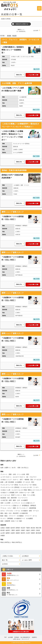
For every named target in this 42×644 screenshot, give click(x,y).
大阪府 (28, 530)
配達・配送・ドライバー (8, 516)
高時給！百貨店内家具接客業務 (14, 170)
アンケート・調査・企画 (8, 474)
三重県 (13, 530)
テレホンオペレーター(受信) (9, 485)
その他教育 (24, 500)
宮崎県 (33, 533)
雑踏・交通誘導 (5, 521)
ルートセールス (5, 495)
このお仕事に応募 (33, 75)
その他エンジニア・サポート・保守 (12, 480)
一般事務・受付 (28, 480)
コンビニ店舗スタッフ (28, 503)
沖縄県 (3, 536)
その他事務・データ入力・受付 (24, 482)
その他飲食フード (19, 518)
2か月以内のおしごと (21, 589)
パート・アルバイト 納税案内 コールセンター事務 (20, 41)
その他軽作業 (24, 513)
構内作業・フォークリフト (19, 498)
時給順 (14, 36)
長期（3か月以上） (23, 468)
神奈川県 (38, 528)
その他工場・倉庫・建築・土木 (10, 500)
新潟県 (3, 530)
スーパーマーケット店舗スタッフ (11, 505)
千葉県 (28, 528)
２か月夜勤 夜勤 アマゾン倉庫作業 (17, 83)
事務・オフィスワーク (21, 579)
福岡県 (8, 533)
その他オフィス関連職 (7, 493)
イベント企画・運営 (23, 474)
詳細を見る (19, 75)
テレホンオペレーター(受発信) (10, 487)
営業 (33, 493)
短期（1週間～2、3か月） (9, 468)
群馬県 (18, 528)
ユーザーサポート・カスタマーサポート (13, 477)
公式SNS (5, 564)
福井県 (8, 530)
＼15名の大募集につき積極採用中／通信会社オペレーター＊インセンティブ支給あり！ (20, 125)
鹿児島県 (38, 533)
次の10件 (36, 31)
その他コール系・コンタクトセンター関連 (14, 490)
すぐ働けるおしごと (21, 594)
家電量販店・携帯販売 (29, 505)
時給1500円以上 (21, 584)
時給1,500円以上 (17, 542)
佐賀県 (13, 533)
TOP (5, 637)
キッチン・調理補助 (7, 518)
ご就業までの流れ (8, 556)
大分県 (28, 533)
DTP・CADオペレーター (23, 493)
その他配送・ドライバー (24, 516)
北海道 (3, 528)
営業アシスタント (17, 495)
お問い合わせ (17, 639)
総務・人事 (4, 482)
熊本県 (23, 533)
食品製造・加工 (5, 498)
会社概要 (10, 637)
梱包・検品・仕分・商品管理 (9, 513)
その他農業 (29, 518)
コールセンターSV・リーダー (29, 487)
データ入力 (38, 480)
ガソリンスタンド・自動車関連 (26, 508)
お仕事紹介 (25, 556)
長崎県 (18, 533)
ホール (35, 516)
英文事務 (11, 482)
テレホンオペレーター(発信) (28, 485)
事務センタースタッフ (35, 490)
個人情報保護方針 (25, 637)
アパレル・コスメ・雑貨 (8, 508)
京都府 (23, 530)
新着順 (9, 36)
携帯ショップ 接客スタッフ (13, 212)
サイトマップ (25, 639)
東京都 (33, 528)
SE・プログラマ (31, 477)
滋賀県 (18, 530)
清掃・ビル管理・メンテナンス (10, 503)
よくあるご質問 (27, 560)
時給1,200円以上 (6, 542)
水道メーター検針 (17, 521)
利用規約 (17, 637)
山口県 (3, 533)
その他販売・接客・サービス (30, 511)
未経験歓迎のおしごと (21, 574)
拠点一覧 (5, 560)
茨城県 (8, 528)
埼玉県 (23, 528)
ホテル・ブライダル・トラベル (10, 511)
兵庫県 (33, 530)
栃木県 (13, 528)
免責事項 (34, 637)
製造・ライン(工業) (29, 495)
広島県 (38, 530)
